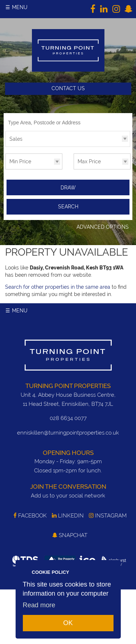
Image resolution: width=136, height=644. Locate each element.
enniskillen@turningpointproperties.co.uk (68, 433)
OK (68, 623)
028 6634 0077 (68, 418)
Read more (39, 605)
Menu (20, 7)
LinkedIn (68, 516)
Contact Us (68, 88)
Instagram (108, 516)
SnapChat (70, 535)
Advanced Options (103, 227)
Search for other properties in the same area (58, 287)
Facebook (30, 516)
